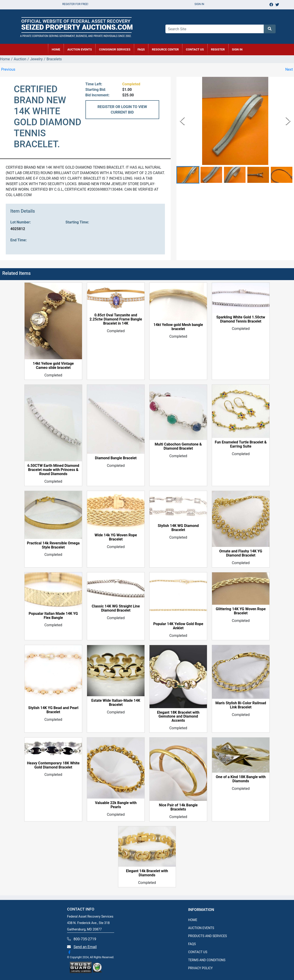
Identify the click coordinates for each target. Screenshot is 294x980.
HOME (56, 49)
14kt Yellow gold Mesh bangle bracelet (178, 327)
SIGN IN (237, 49)
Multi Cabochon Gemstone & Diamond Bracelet (178, 446)
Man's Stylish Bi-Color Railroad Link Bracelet (241, 705)
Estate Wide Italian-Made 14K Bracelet (116, 703)
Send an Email (85, 947)
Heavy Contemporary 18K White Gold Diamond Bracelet (53, 765)
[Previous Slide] (182, 121)
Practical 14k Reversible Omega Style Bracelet (53, 545)
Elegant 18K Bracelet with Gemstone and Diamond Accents (178, 717)
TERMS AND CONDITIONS (207, 960)
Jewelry (36, 59)
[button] (188, 175)
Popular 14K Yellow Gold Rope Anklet (178, 626)
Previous (8, 69)
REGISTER (218, 49)
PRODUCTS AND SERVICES (208, 936)
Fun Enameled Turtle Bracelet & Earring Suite (241, 444)
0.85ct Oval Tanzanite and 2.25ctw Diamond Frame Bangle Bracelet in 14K (116, 319)
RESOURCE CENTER (165, 49)
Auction (20, 59)
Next (289, 69)
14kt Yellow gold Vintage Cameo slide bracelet (53, 366)
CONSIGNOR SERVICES (115, 49)
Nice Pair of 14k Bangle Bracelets (178, 807)
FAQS (192, 944)
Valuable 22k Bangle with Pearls (116, 805)
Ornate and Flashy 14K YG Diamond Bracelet (241, 553)
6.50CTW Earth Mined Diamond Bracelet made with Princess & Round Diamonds (53, 470)
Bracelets (54, 59)
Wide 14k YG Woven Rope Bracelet (116, 537)
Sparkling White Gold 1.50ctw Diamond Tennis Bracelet (241, 319)
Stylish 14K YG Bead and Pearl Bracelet (53, 710)
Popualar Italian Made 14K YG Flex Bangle (53, 616)
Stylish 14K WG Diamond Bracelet (178, 528)
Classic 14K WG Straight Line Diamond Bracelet (116, 608)
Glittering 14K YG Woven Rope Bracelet (241, 611)
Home (5, 59)
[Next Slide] (288, 121)
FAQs (141, 49)
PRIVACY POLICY (200, 968)
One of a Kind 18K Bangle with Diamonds (241, 779)
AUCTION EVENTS (80, 49)
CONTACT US (195, 49)
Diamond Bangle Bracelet (116, 458)
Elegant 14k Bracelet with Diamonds (147, 873)
